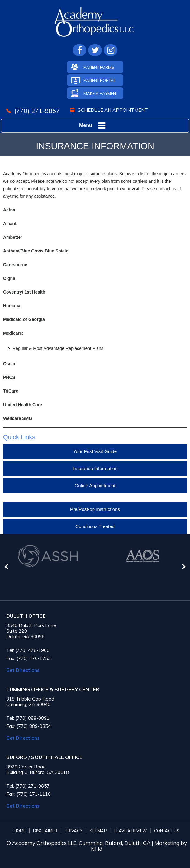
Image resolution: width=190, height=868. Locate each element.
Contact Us (166, 831)
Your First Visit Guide (95, 451)
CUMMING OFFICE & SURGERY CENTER (53, 689)
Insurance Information (95, 468)
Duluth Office (26, 616)
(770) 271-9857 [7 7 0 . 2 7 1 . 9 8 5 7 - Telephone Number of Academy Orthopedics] (37, 111)
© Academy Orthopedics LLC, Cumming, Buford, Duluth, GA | (81, 843)
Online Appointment (95, 486)
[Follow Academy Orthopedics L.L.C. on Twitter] (95, 50)
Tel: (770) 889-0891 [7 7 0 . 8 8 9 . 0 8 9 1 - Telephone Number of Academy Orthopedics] (28, 718)
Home (20, 831)
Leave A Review (130, 831)
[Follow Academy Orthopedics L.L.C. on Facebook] (79, 50)
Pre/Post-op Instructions (95, 509)
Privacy (74, 831)
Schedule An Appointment (113, 110)
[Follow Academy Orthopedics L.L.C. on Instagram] (111, 50)
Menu (93, 126)
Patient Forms (99, 67)
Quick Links (19, 437)
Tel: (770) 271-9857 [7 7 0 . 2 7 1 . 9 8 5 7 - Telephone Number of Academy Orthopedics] (28, 786)
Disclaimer (45, 831)
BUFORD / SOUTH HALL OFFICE (44, 757)
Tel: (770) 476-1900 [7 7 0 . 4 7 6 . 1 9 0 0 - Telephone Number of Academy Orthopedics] (28, 650)
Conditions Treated (95, 526)
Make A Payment (101, 93)
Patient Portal (100, 80)
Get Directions (23, 670)
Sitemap (98, 831)
